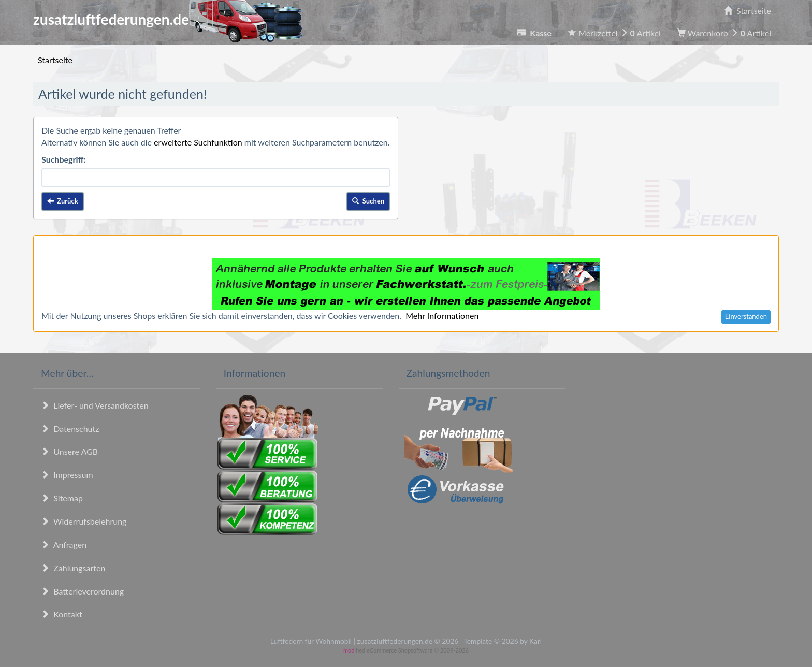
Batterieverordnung (82, 591)
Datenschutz (70, 429)
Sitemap (62, 498)
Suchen (368, 201)
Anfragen (64, 545)
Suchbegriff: (64, 159)
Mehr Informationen (442, 316)
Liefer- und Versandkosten (95, 405)
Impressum (67, 475)
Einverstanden (746, 316)
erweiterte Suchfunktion (198, 142)
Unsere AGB (69, 451)
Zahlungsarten (73, 568)
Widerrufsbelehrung (84, 521)
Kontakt (62, 614)
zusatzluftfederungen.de (168, 19)
